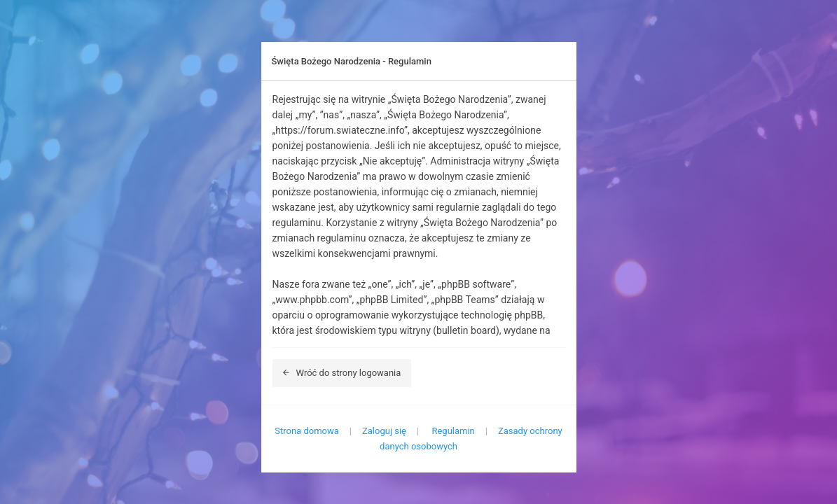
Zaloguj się (384, 431)
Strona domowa (307, 431)
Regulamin (453, 431)
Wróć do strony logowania (342, 373)
